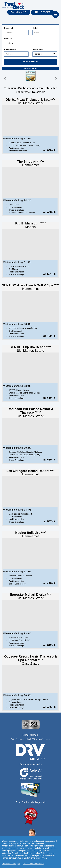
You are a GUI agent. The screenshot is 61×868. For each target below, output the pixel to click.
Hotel (35, 28)
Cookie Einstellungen (11, 864)
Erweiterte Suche (30, 68)
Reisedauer (38, 49)
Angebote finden (30, 62)
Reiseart (8, 39)
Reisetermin (10, 49)
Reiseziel (8, 28)
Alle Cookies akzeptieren (33, 864)
